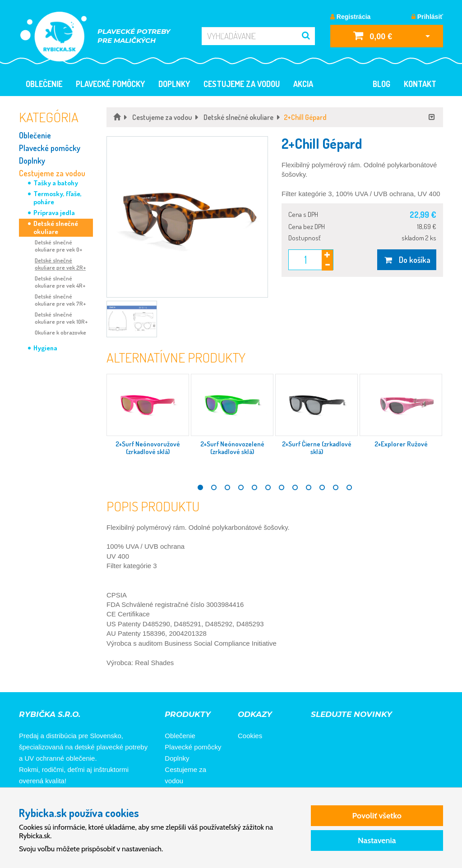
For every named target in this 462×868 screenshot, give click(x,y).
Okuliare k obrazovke (60, 332)
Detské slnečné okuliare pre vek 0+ (58, 246)
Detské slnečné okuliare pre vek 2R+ (60, 264)
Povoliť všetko (377, 816)
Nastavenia (377, 840)
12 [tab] (349, 487)
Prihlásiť (427, 17)
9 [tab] (309, 487)
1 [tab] (200, 487)
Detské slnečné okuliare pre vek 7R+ (60, 300)
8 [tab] (295, 487)
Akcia (303, 84)
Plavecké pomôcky (110, 84)
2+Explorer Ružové (401, 444)
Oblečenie (44, 84)
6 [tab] (268, 487)
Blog (381, 84)
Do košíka (407, 260)
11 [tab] (336, 487)
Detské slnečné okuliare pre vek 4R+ (60, 282)
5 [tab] (254, 487)
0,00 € (373, 35)
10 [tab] (322, 487)
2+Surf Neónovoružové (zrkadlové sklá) (148, 448)
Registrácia (350, 17)
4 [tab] (241, 487)
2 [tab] (214, 487)
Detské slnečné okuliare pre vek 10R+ (61, 318)
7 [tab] (282, 487)
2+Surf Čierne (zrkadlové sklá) (317, 448)
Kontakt (420, 84)
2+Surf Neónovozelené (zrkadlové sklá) (232, 448)
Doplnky (174, 84)
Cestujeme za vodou (242, 84)
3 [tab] (227, 487)
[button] (187, 217)
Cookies (250, 736)
